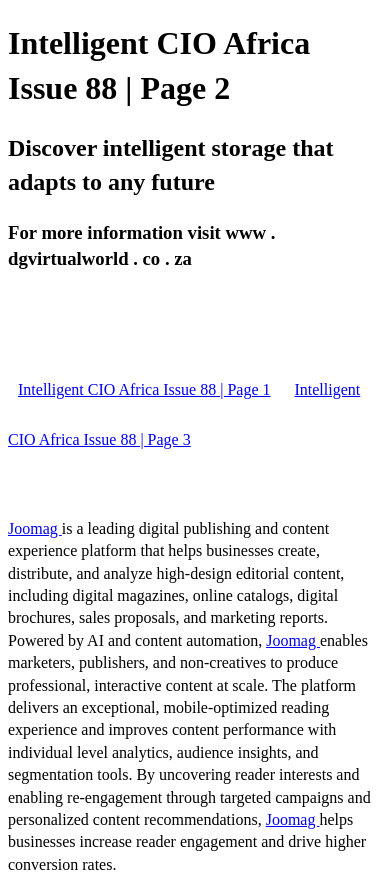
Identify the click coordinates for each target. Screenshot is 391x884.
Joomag (35, 528)
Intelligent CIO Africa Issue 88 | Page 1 (144, 389)
